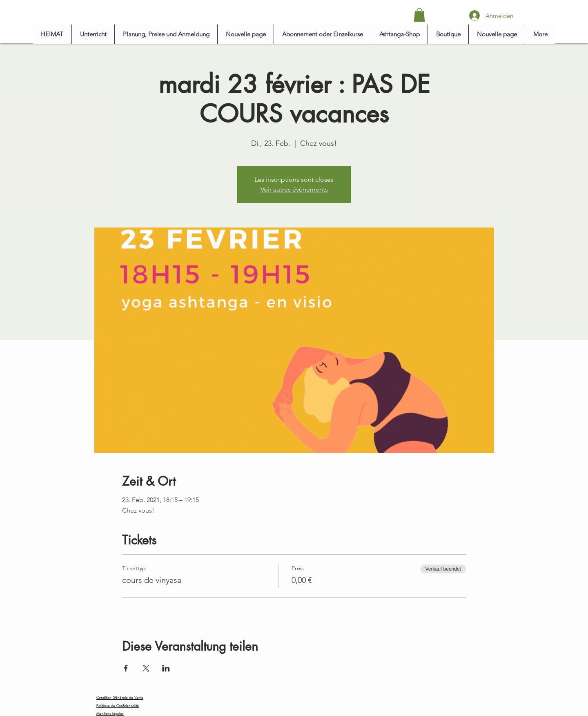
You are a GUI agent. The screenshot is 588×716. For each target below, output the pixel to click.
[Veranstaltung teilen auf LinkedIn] (166, 668)
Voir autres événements (294, 189)
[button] (419, 15)
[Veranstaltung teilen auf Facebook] (126, 668)
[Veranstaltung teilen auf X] (146, 668)
